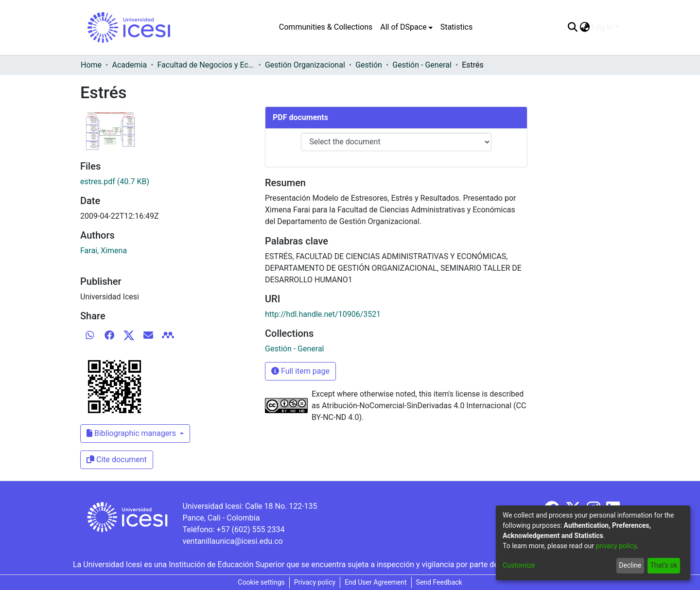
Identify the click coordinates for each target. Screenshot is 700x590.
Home (91, 65)
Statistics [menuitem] (457, 27)
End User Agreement (376, 582)
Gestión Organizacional (305, 65)
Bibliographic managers (132, 433)
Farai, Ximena (104, 251)
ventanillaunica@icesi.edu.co (232, 541)
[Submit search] (572, 27)
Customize (519, 565)
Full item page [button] (300, 371)
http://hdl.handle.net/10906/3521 (323, 314)
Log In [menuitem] (602, 27)
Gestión (369, 65)
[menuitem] (406, 27)
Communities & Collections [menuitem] (326, 27)
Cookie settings (261, 582)
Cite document (117, 460)
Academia (129, 65)
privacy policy (616, 546)
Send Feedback (439, 582)
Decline (630, 565)
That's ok (664, 565)
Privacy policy (315, 582)
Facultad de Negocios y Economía (206, 65)
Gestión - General (422, 65)
